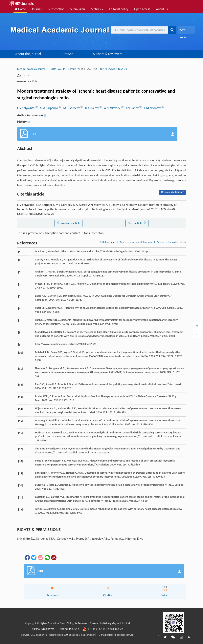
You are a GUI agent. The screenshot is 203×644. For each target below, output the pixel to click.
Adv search (184, 31)
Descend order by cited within (171, 242)
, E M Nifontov (152, 108)
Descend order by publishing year (136, 242)
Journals (37, 9)
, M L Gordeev (71, 108)
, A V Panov (131, 108)
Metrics (97, 9)
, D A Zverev (91, 108)
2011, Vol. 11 (58, 69)
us (82, 233)
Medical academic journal (32, 69)
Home (20, 9)
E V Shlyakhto (26, 108)
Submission (78, 9)
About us (162, 9)
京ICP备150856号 (70, 629)
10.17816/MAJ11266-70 (113, 69)
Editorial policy (119, 9)
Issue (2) (75, 69)
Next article (137, 223)
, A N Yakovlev (112, 108)
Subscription (56, 9)
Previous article (68, 223)
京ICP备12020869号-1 (44, 629)
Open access (142, 9)
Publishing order (107, 242)
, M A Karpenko (48, 108)
